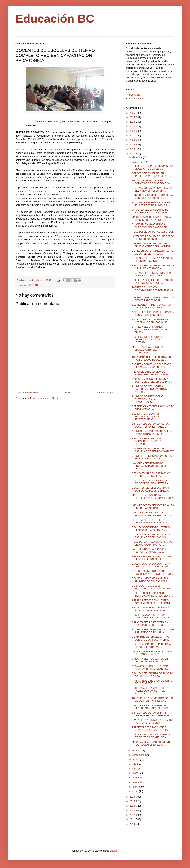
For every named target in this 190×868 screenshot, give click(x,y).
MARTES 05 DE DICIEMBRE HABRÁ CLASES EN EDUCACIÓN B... (151, 219)
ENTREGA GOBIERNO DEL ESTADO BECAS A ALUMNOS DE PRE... (152, 366)
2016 (133, 797)
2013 (133, 811)
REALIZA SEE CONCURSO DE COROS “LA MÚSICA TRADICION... (153, 267)
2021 (133, 136)
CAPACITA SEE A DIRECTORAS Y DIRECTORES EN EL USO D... (150, 624)
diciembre (138, 157)
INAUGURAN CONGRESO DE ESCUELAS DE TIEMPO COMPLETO (153, 450)
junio (135, 769)
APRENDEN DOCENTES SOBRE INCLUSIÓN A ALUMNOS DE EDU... (152, 572)
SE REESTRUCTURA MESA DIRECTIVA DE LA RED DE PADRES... (153, 252)
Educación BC (55, 19)
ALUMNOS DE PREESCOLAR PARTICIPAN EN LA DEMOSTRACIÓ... (148, 399)
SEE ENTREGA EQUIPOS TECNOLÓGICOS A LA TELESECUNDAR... (146, 417)
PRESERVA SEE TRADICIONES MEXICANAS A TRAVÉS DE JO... (151, 729)
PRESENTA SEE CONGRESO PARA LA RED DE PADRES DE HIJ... (153, 299)
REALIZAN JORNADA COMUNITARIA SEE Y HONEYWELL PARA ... (152, 189)
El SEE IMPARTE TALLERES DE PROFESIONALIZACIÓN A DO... (150, 521)
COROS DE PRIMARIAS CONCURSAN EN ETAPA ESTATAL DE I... (153, 457)
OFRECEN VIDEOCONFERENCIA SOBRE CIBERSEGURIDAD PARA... (153, 380)
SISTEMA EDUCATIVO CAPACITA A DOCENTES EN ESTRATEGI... (151, 425)
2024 (133, 122)
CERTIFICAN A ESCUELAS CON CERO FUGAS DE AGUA (153, 408)
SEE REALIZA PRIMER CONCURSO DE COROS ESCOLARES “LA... (151, 306)
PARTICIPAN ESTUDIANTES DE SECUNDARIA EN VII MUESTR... (151, 707)
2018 (133, 149)
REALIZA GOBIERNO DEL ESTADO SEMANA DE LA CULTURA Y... (151, 529)
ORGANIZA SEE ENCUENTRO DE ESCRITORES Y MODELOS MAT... (152, 211)
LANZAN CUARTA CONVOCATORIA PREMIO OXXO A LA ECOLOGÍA (151, 565)
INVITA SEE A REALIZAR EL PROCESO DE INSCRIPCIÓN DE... (153, 238)
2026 (133, 113)
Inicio (68, 393)
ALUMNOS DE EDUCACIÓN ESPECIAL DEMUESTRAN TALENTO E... (153, 433)
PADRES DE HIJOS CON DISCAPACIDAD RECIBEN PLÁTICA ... (153, 290)
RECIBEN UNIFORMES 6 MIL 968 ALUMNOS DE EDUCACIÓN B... (150, 580)
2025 (133, 117)
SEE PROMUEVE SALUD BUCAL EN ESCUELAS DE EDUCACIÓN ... (151, 536)
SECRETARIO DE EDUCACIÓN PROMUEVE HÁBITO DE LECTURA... (149, 340)
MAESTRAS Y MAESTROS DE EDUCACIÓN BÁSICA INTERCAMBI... (148, 350)
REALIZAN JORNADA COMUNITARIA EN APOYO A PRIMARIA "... (152, 543)
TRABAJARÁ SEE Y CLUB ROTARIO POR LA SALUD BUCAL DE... (151, 358)
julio (135, 764)
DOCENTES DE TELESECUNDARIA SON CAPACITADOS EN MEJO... (151, 489)
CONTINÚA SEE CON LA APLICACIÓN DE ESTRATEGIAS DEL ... (152, 260)
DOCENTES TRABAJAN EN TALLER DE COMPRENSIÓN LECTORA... (151, 482)
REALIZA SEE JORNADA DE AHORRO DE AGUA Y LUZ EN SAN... (152, 675)
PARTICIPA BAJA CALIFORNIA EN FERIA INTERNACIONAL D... (150, 551)
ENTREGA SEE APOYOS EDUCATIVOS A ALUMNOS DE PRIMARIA (153, 631)
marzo (136, 782)
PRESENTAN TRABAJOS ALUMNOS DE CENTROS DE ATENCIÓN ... (151, 736)
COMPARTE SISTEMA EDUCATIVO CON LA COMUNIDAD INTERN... (151, 638)
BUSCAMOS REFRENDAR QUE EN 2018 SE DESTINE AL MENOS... (151, 204)
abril (135, 778)
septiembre (139, 755)
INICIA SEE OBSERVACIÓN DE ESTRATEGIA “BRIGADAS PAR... (151, 373)
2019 (133, 145)
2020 (133, 140)
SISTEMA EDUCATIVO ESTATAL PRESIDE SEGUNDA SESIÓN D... (151, 714)
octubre (137, 751)
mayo (136, 773)
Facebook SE (136, 99)
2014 (133, 806)
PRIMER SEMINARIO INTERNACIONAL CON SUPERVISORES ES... (153, 197)
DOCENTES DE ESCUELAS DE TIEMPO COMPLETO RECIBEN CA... (153, 594)
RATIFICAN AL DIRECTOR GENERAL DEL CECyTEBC (152, 682)
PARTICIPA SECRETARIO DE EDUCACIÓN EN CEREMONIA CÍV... (153, 514)
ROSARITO (32, 285)
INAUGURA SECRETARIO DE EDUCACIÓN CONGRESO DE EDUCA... (149, 466)
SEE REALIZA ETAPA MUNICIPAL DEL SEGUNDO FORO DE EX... (152, 558)
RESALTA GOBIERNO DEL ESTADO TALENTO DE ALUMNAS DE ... (151, 609)
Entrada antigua (105, 393)
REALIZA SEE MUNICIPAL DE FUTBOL (153, 232)
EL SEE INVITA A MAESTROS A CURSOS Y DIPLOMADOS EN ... (151, 226)
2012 (133, 815)
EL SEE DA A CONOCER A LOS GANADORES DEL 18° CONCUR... (152, 616)
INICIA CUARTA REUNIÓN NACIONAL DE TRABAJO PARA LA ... (152, 653)
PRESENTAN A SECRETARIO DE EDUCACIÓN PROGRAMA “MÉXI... (152, 245)
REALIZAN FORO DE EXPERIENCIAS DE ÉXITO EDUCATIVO (152, 646)
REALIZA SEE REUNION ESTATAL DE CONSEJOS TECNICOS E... (152, 274)
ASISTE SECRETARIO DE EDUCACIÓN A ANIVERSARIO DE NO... (153, 314)
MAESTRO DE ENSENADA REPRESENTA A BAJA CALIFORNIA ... (152, 498)
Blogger (114, 851)
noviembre (138, 162)
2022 (133, 131)
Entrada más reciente (28, 393)
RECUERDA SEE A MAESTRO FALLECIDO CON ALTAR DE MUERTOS (148, 691)
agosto (136, 759)
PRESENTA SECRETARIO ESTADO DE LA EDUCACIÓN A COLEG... (153, 281)
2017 (133, 154)
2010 (133, 824)
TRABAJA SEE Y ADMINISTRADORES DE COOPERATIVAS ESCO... (152, 700)
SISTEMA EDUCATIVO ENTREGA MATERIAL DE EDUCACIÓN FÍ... (151, 321)
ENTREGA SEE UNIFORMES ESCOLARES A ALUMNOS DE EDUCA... (149, 330)
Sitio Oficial (135, 95)
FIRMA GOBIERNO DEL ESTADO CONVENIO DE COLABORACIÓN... (152, 182)
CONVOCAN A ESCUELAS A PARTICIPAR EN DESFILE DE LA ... (152, 587)
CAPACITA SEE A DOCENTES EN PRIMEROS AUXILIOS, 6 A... (150, 660)
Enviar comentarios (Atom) (44, 398)
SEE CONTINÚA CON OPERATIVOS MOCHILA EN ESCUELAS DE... (151, 475)
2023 (133, 127)
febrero (136, 787)
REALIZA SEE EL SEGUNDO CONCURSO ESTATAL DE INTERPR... (147, 441)
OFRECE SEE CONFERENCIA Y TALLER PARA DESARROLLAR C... (152, 175)
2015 (133, 801)
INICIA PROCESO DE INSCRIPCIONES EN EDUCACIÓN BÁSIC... (153, 507)
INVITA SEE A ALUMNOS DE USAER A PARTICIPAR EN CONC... (152, 721)
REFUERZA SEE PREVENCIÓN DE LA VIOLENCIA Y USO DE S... (152, 167)
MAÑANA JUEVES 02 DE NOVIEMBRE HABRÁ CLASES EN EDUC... (152, 743)
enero (136, 791)
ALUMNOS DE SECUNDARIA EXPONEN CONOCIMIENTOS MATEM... (149, 389)
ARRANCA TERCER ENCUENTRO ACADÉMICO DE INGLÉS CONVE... (152, 602)
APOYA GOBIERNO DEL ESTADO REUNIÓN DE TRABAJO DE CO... (151, 668)
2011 (133, 819)
